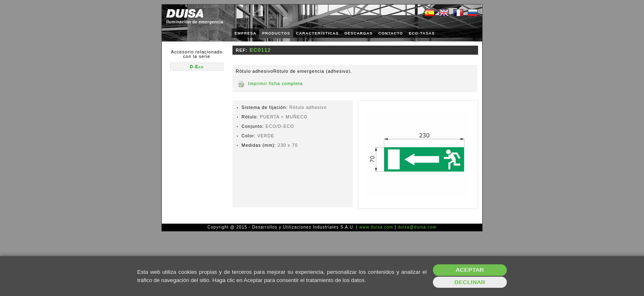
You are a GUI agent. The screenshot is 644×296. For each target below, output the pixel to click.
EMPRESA (245, 33)
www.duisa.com (376, 227)
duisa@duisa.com (417, 227)
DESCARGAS (359, 33)
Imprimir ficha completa (275, 83)
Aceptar (470, 270)
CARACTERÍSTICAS (317, 33)
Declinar (470, 282)
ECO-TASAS (422, 33)
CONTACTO (391, 33)
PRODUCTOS (276, 33)
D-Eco (197, 67)
